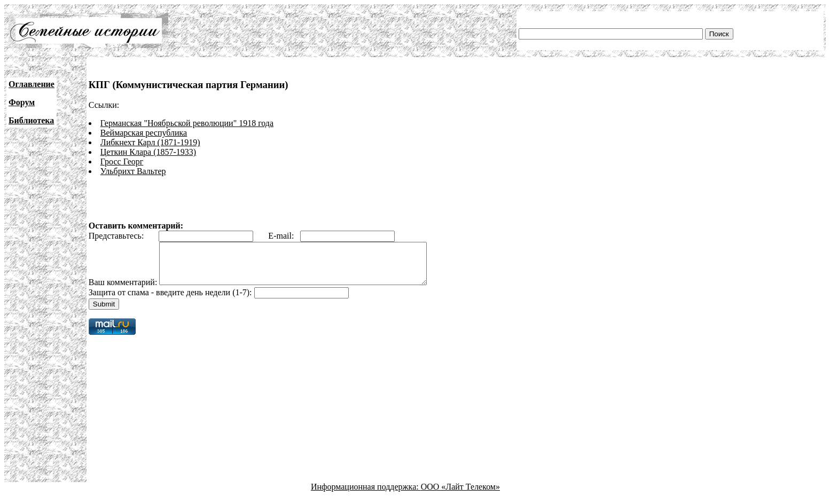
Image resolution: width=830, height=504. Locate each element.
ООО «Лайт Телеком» (460, 495)
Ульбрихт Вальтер (133, 171)
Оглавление (32, 84)
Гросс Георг (122, 162)
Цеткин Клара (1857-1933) (148, 152)
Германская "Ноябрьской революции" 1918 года (187, 123)
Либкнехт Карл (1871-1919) (150, 142)
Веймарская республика (144, 133)
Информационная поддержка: (366, 495)
